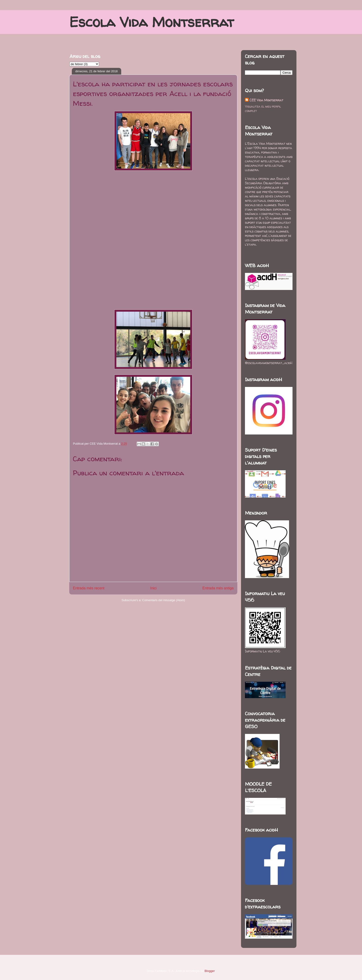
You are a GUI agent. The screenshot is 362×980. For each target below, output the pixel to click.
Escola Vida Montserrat (152, 22)
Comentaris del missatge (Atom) (164, 600)
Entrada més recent (89, 588)
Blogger (210, 971)
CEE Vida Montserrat (266, 100)
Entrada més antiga (218, 588)
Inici (154, 588)
